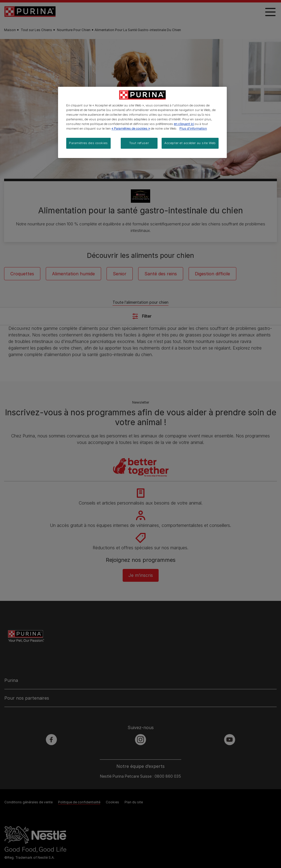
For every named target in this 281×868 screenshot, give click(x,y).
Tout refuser (139, 143)
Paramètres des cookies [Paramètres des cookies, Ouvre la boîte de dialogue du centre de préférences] (88, 143)
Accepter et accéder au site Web (190, 143)
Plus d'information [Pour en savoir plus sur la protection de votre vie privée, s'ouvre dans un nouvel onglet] (193, 129)
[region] (142, 122)
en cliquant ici (184, 124)
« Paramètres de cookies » (131, 129)
